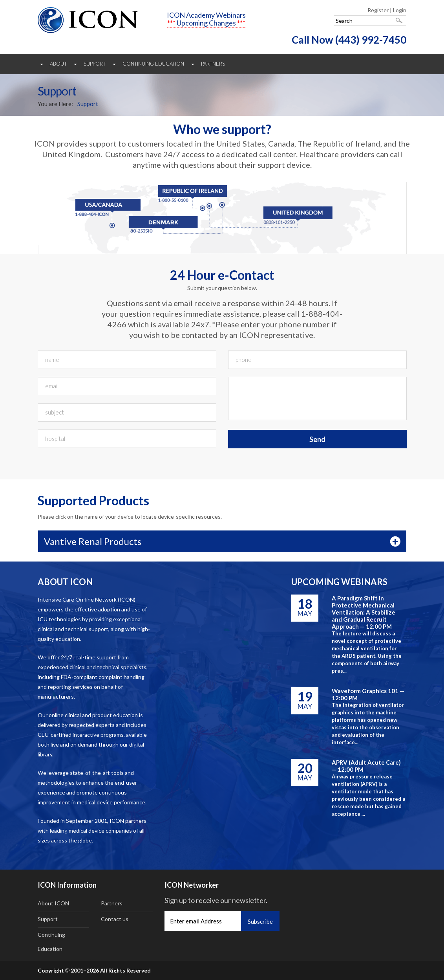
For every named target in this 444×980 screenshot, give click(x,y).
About (58, 64)
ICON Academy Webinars (206, 15)
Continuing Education (153, 64)
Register (378, 10)
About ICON (53, 903)
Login (400, 10)
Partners (213, 64)
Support (95, 64)
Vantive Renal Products (93, 541)
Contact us (115, 919)
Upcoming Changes (206, 23)
